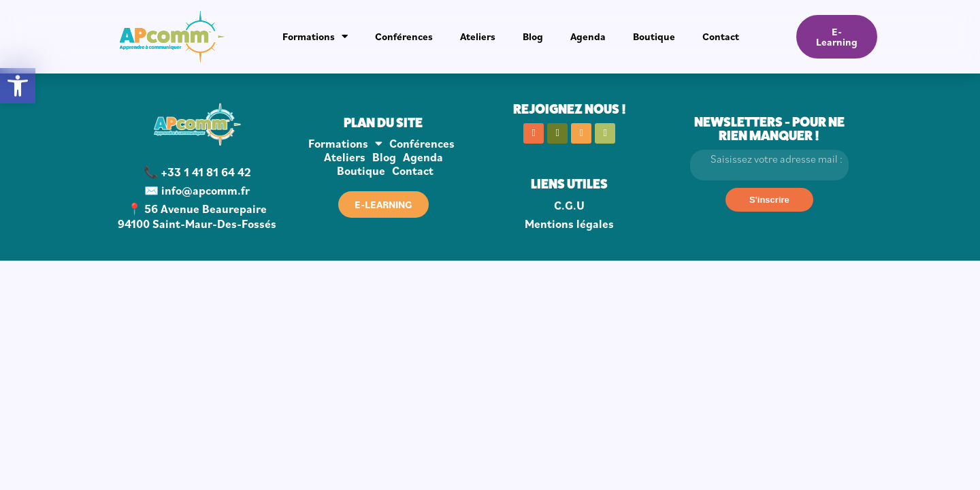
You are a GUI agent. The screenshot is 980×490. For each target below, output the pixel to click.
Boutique (654, 36)
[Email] (770, 165)
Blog (533, 36)
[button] (18, 86)
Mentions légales (569, 224)
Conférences (404, 36)
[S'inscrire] (769, 200)
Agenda (588, 36)
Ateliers (478, 36)
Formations (315, 36)
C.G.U (569, 206)
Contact (721, 36)
